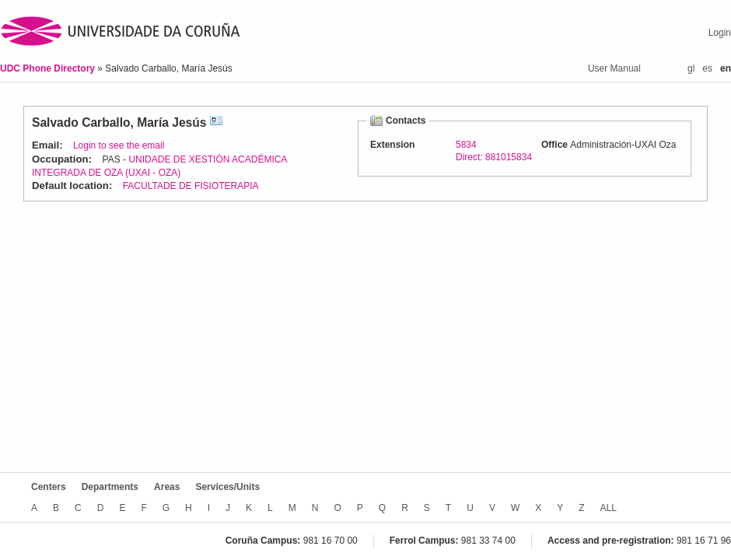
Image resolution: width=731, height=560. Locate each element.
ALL (609, 508)
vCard (216, 122)
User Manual (614, 68)
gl (691, 68)
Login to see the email (119, 145)
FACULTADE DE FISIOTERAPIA (191, 186)
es (707, 68)
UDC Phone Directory (49, 68)
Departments (110, 487)
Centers (49, 487)
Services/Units (227, 487)
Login (720, 33)
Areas (167, 487)
